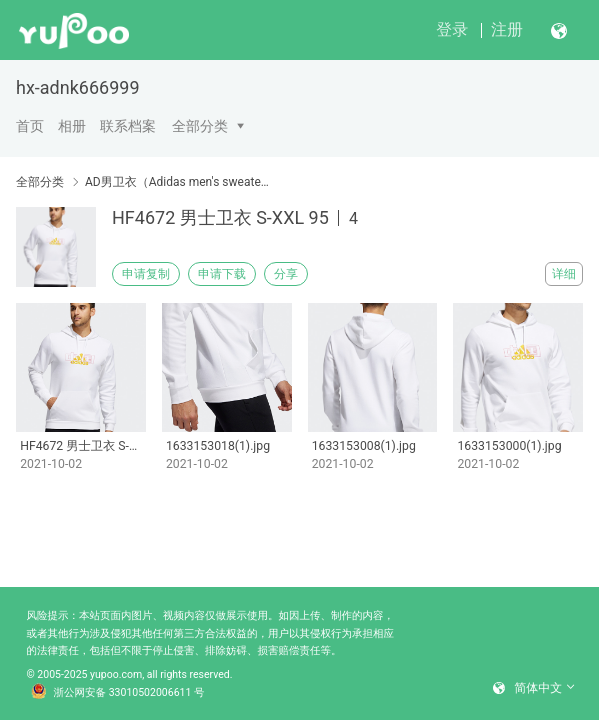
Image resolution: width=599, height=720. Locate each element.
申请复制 (146, 274)
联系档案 (128, 126)
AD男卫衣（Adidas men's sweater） (178, 182)
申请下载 (222, 274)
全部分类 (200, 126)
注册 (507, 29)
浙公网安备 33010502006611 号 (118, 693)
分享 (286, 274)
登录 (452, 29)
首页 (30, 126)
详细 (564, 274)
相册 (72, 126)
